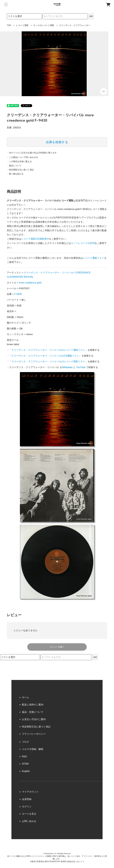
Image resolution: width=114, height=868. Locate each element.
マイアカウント (30, 792)
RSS (24, 757)
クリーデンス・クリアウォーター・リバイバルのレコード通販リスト (48, 350)
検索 (91, 16)
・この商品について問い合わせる (22, 157)
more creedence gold (30, 283)
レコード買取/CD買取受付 (35, 239)
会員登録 (27, 799)
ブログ (26, 742)
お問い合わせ (29, 821)
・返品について (14, 166)
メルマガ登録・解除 (33, 749)
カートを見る (29, 814)
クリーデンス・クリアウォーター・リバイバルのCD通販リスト (45, 356)
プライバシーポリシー (34, 734)
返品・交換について (33, 712)
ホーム (26, 697)
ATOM (25, 764)
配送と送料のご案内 (33, 705)
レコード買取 (22, 25)
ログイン (27, 807)
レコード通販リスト (94, 258)
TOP (9, 25)
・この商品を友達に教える (19, 161)
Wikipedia (67, 367)
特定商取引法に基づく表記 (36, 727)
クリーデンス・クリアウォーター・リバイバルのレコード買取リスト (48, 362)
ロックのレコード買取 (44, 25)
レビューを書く (57, 647)
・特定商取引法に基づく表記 (20, 170)
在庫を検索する (57, 142)
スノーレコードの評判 (83, 243)
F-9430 (18, 294)
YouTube (81, 367)
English (26, 771)
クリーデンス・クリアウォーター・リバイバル (49, 273)
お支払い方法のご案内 (34, 719)
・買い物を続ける (15, 174)
